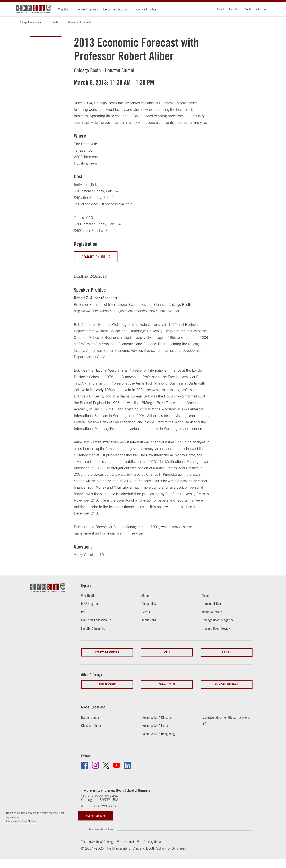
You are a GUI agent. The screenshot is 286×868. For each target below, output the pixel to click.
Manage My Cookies (101, 829)
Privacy (10, 821)
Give (224, 653)
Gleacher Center (92, 726)
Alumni (220, 9)
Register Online (93, 257)
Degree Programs (87, 9)
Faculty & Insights (145, 9)
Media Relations (212, 612)
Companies (149, 604)
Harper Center (90, 718)
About (205, 595)
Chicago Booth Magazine (218, 621)
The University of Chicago (98, 843)
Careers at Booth (213, 604)
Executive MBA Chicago (156, 718)
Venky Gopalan (86, 555)
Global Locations (94, 708)
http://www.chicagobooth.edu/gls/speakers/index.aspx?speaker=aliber (128, 311)
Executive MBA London (156, 726)
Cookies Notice (27, 821)
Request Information (107, 653)
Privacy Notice (153, 843)
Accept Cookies (96, 815)
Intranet (129, 843)
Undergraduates (107, 685)
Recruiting (234, 9)
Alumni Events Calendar (80, 22)
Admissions (262, 9)
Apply (167, 653)
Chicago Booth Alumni (30, 22)
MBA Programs (91, 604)
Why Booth (65, 9)
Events (248, 9)
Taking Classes (167, 685)
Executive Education (116, 9)
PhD (84, 612)
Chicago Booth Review (216, 629)
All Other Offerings (226, 685)
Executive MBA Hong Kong (158, 735)
